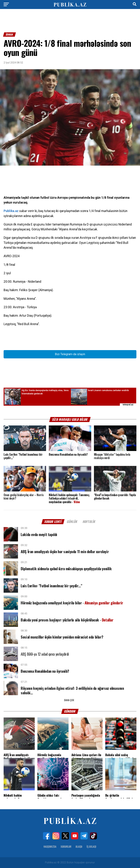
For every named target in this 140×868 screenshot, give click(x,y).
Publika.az (11, 211)
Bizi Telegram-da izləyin (70, 354)
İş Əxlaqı (91, 847)
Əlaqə (79, 847)
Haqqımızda (50, 847)
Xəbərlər (66, 847)
